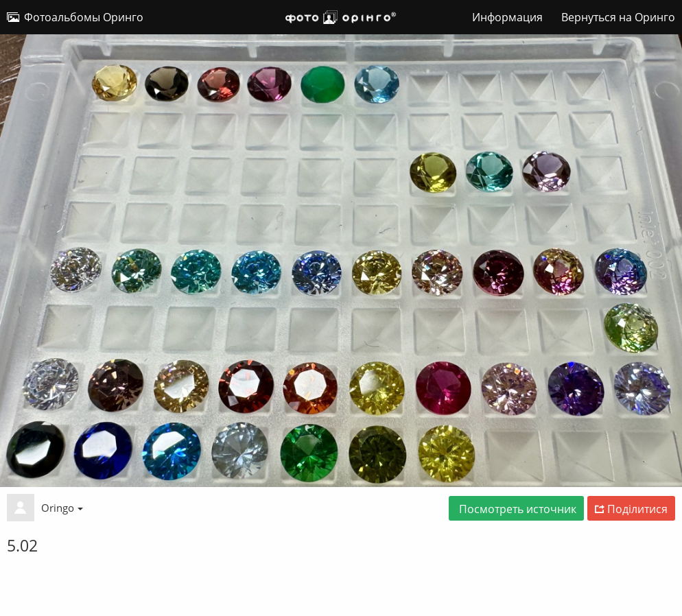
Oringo (62, 508)
